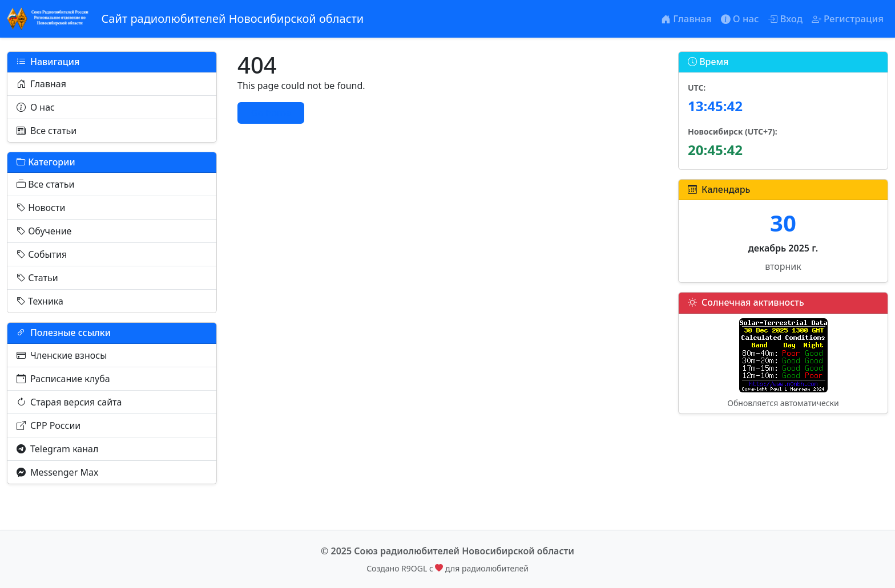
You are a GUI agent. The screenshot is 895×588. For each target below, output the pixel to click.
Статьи (37, 278)
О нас (36, 107)
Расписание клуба (63, 379)
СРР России (49, 425)
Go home (271, 113)
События (42, 254)
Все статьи (47, 131)
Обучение (44, 231)
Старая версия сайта (69, 402)
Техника (40, 301)
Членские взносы (62, 355)
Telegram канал (57, 449)
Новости (41, 208)
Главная (41, 84)
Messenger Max (57, 472)
